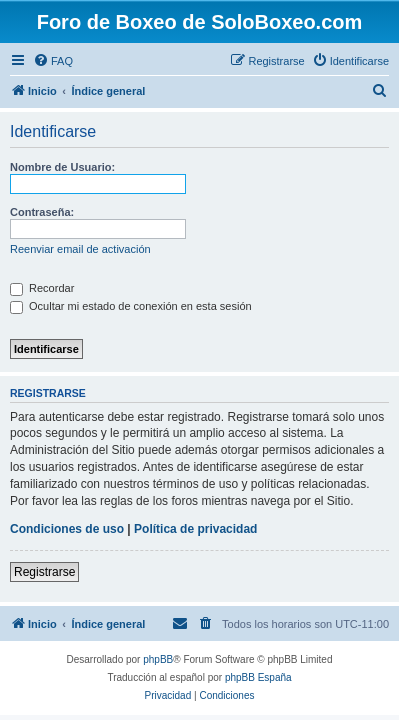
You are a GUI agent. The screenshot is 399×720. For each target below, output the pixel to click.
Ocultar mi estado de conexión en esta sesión (131, 306)
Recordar (42, 288)
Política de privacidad (195, 529)
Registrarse (44, 572)
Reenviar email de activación (80, 249)
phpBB (158, 659)
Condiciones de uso (67, 529)
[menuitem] (53, 61)
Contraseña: (42, 212)
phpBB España (258, 677)
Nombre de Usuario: (62, 167)
